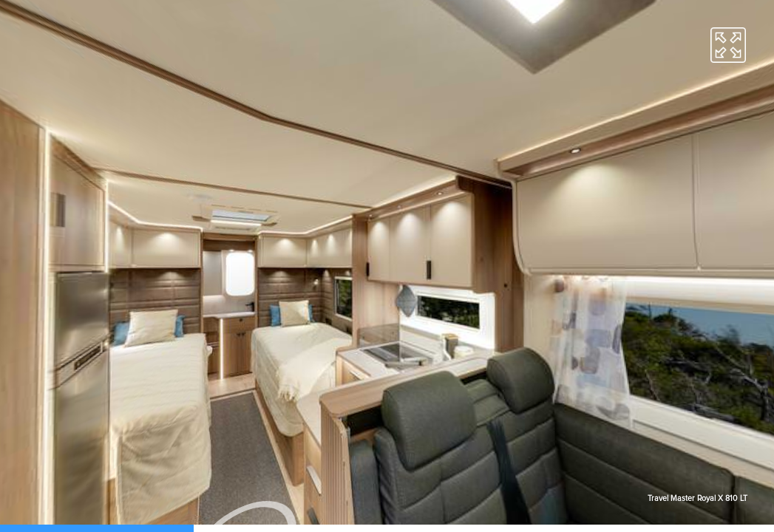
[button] (728, 45)
